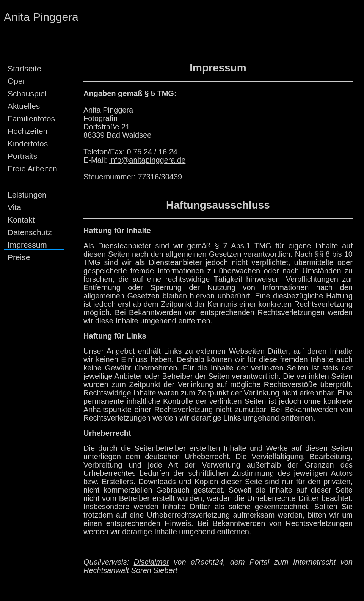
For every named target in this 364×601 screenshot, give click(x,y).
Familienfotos (31, 118)
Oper (16, 81)
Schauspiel (27, 93)
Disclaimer (151, 562)
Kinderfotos (28, 144)
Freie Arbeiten (32, 169)
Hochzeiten (27, 131)
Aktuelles (24, 106)
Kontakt (21, 220)
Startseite (24, 68)
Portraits (22, 156)
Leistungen (27, 195)
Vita (14, 207)
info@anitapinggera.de (147, 160)
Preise (19, 257)
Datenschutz (30, 232)
